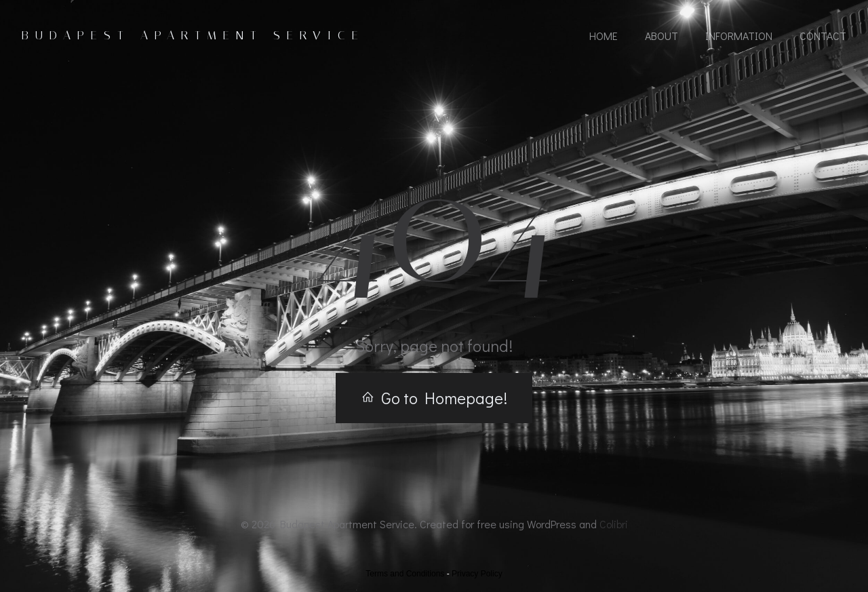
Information (739, 36)
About (662, 36)
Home (604, 36)
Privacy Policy (477, 574)
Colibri (614, 524)
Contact (823, 36)
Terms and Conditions (405, 574)
